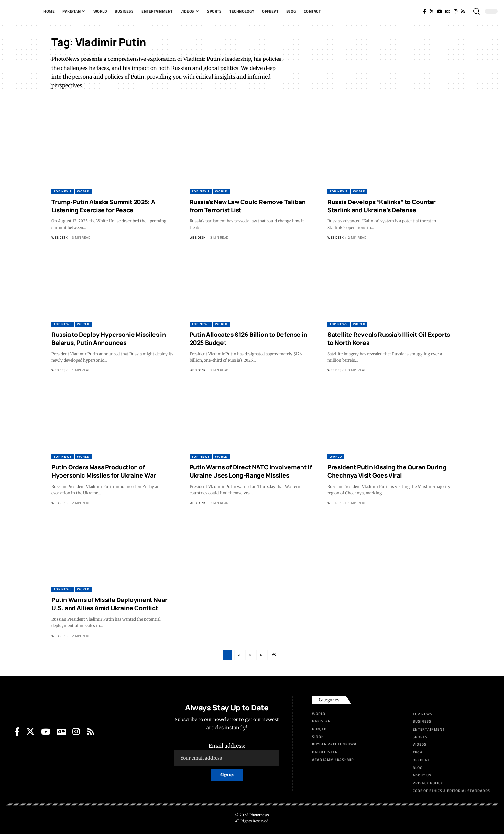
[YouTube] (440, 11)
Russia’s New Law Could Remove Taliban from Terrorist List (248, 206)
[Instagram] (455, 11)
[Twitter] (432, 11)
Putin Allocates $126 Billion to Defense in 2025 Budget (248, 339)
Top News (63, 191)
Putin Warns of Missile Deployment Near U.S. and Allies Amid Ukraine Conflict (110, 604)
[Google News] (448, 11)
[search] (477, 11)
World (83, 191)
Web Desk (60, 238)
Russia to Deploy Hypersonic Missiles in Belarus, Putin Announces (109, 339)
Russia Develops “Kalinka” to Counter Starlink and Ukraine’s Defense (382, 206)
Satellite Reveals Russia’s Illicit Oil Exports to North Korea (389, 339)
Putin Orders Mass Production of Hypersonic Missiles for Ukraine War (104, 471)
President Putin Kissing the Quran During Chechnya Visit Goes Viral (387, 471)
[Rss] (463, 11)
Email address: (227, 755)
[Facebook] (425, 11)
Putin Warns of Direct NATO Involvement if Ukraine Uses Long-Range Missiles (251, 471)
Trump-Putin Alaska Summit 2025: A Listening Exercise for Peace (103, 206)
